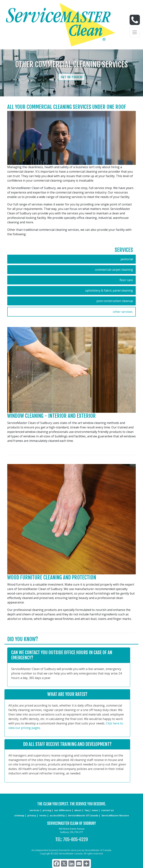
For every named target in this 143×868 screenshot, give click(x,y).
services (34, 810)
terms (43, 816)
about (78, 810)
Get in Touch (71, 77)
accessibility (57, 816)
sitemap (19, 816)
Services (124, 250)
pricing (47, 810)
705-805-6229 (76, 839)
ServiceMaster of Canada (83, 816)
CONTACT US (107, 810)
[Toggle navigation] (135, 32)
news (95, 810)
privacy (32, 816)
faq (87, 810)
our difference (63, 810)
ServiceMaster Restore (115, 816)
